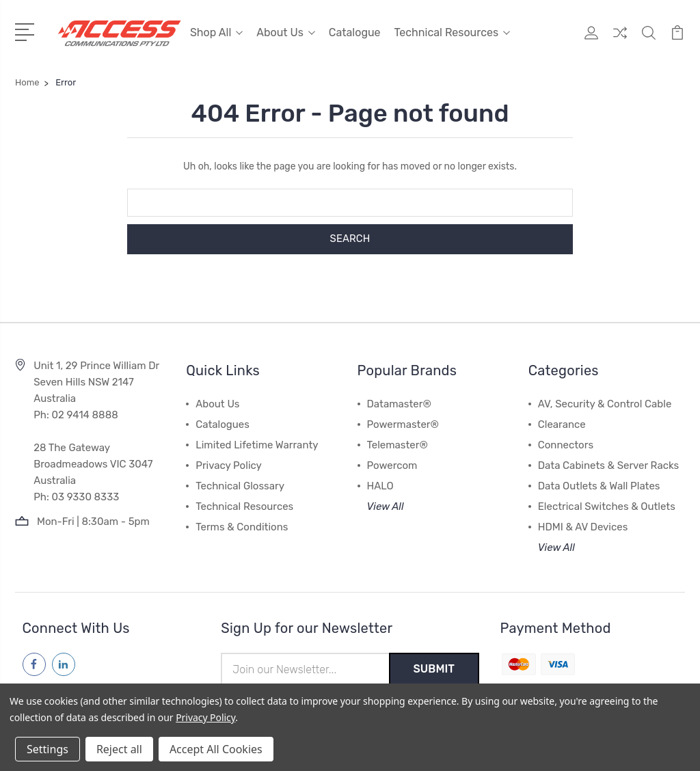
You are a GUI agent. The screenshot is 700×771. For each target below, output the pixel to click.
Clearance (562, 424)
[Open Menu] (27, 31)
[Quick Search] (649, 41)
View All (386, 506)
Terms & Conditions (242, 526)
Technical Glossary (240, 485)
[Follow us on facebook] (34, 664)
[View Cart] (677, 41)
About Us (286, 32)
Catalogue (355, 32)
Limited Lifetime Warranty (257, 444)
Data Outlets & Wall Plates (599, 485)
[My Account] (591, 41)
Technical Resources (453, 32)
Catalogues (223, 424)
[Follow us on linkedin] (64, 664)
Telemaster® (398, 444)
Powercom (392, 465)
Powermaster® (403, 424)
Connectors (566, 444)
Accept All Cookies (216, 749)
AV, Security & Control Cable (605, 403)
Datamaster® (399, 403)
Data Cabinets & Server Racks (608, 465)
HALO (380, 485)
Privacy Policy (229, 465)
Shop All (216, 32)
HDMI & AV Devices (583, 526)
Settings (48, 749)
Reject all (119, 749)
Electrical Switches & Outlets (607, 506)
